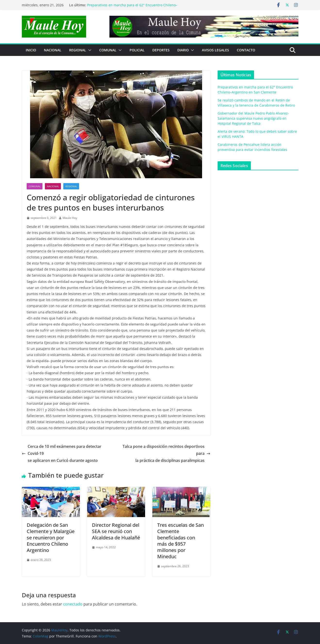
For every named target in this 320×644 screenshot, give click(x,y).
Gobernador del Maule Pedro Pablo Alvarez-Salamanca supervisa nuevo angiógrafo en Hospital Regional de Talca (253, 118)
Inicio (31, 50)
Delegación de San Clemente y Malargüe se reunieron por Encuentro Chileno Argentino (51, 538)
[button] (89, 50)
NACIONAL (53, 50)
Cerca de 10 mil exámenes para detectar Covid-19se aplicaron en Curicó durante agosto (62, 453)
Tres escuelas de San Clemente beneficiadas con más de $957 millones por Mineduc (181, 541)
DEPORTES (161, 50)
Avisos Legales (215, 50)
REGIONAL (78, 50)
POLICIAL (137, 50)
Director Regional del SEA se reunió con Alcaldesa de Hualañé (116, 531)
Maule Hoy (70, 218)
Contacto (246, 50)
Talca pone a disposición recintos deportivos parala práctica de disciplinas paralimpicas (166, 453)
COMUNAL (108, 50)
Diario (183, 50)
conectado (73, 604)
